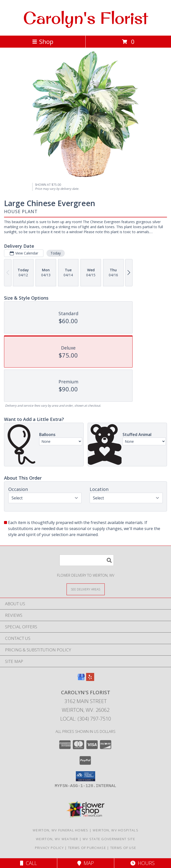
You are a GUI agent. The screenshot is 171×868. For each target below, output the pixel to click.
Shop (43, 41)
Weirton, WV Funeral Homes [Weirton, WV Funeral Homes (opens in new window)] (61, 830)
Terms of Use (123, 848)
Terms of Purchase (87, 848)
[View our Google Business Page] (81, 679)
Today (56, 253)
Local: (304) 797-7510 (86, 719)
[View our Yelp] (90, 679)
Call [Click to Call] (28, 863)
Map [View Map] (86, 863)
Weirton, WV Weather (57, 839)
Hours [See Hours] (142, 863)
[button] (85, 776)
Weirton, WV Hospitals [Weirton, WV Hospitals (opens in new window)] (116, 830)
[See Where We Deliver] (86, 589)
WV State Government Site (109, 839)
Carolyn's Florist (85, 18)
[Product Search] (87, 560)
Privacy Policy (49, 848)
